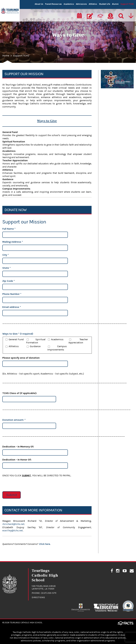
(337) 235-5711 (49, 593)
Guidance (35, 346)
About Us (39, 4)
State (7, 268)
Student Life (105, 4)
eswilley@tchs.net (13, 530)
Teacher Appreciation (78, 341)
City (6, 255)
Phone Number (12, 294)
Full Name (9, 229)
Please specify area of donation (21, 358)
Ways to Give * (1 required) (18, 334)
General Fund (16, 339)
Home (6, 56)
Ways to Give (109, 73)
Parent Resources (53, 4)
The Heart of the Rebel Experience (114, 90)
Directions (39, 597)
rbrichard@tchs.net (13, 524)
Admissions (81, 4)
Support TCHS (127, 4)
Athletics (93, 4)
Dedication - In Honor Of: (17, 460)
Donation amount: (14, 420)
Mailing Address (13, 242)
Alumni (115, 4)
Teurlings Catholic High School (26, 622)
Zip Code (9, 281)
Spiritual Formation (36, 341)
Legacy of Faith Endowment (110, 101)
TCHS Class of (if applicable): (20, 393)
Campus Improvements (57, 348)
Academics (69, 4)
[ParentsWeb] (100, 15)
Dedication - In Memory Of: (18, 447)
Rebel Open (107, 110)
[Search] (121, 15)
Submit (12, 495)
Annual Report (109, 81)
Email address (12, 307)
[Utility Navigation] (131, 15)
